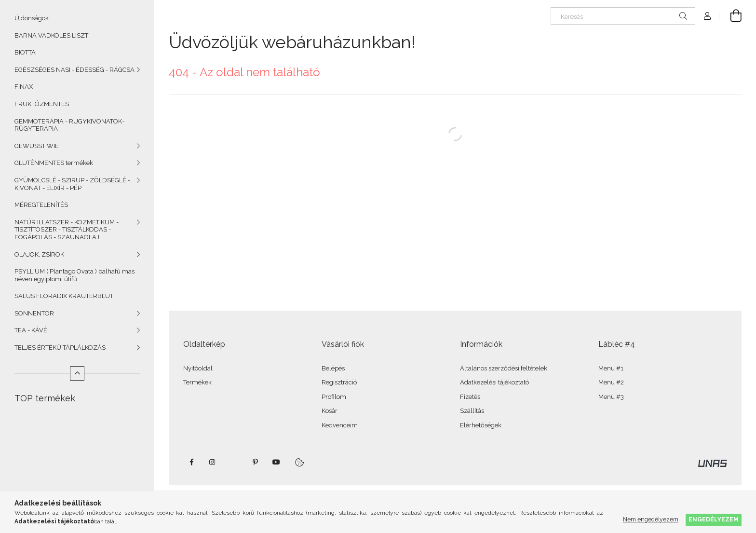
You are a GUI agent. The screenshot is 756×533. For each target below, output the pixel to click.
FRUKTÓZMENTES (42, 104)
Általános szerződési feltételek (504, 368)
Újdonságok (32, 18)
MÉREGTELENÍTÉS (41, 205)
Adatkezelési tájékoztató (494, 382)
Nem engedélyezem (651, 519)
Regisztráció (339, 382)
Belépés (333, 368)
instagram (213, 462)
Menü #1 (611, 368)
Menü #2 (611, 382)
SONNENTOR (34, 313)
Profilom (334, 397)
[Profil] (707, 16)
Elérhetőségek (481, 425)
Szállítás (472, 411)
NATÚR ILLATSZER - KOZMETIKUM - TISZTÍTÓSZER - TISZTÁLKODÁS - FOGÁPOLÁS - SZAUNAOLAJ (67, 230)
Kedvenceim (340, 425)
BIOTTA (25, 52)
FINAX (24, 87)
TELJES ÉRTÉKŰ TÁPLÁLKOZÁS (60, 348)
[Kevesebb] (77, 373)
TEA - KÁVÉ (31, 330)
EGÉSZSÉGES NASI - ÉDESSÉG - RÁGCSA (74, 70)
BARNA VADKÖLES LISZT (51, 35)
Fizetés (470, 397)
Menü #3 (611, 397)
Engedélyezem (714, 519)
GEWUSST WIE (37, 146)
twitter (234, 462)
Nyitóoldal (198, 368)
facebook (191, 462)
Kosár (330, 411)
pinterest (255, 462)
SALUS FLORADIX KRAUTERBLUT (64, 296)
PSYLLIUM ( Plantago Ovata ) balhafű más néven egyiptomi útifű (74, 275)
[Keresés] (623, 16)
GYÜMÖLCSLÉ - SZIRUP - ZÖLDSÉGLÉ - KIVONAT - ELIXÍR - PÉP (72, 184)
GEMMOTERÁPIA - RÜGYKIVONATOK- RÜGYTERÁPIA (69, 125)
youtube (276, 462)
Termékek (197, 382)
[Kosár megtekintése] (730, 16)
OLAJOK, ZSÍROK (39, 254)
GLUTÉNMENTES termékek (54, 163)
